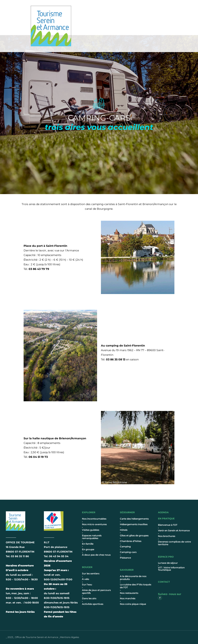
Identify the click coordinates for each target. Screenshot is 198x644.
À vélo (86, 579)
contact (164, 582)
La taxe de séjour (168, 563)
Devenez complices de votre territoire (174, 543)
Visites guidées (91, 530)
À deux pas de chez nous (96, 555)
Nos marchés (128, 598)
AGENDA (163, 512)
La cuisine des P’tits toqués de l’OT (136, 586)
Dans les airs (89, 598)
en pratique (166, 518)
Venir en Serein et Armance (174, 530)
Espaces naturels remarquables (92, 537)
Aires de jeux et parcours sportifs (96, 591)
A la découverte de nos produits (133, 578)
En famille (88, 544)
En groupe (88, 549)
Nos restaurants (129, 593)
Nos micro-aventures (94, 524)
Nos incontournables (94, 519)
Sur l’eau (87, 584)
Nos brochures (167, 536)
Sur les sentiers (91, 573)
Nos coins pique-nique (133, 604)
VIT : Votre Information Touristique (171, 569)
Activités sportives (93, 604)
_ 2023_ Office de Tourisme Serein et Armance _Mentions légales (42, 637)
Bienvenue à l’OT (168, 525)
